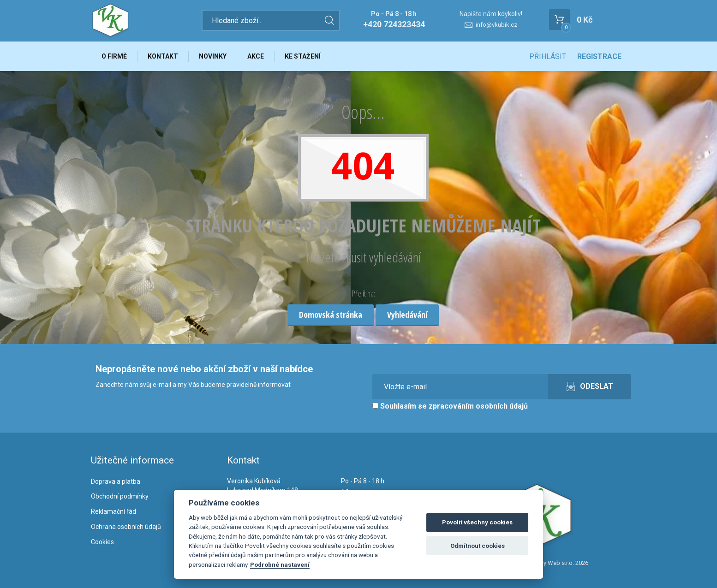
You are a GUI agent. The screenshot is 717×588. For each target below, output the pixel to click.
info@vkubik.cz (496, 25)
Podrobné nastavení (280, 564)
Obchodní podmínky (120, 496)
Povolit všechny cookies (477, 522)
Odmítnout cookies (478, 546)
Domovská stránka (331, 315)
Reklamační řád (114, 511)
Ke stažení (303, 56)
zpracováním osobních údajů (478, 406)
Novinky (213, 56)
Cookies (102, 542)
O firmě (114, 56)
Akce (256, 56)
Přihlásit (548, 56)
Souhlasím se (450, 406)
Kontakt (163, 56)
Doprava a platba (116, 481)
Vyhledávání (407, 315)
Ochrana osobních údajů (126, 527)
